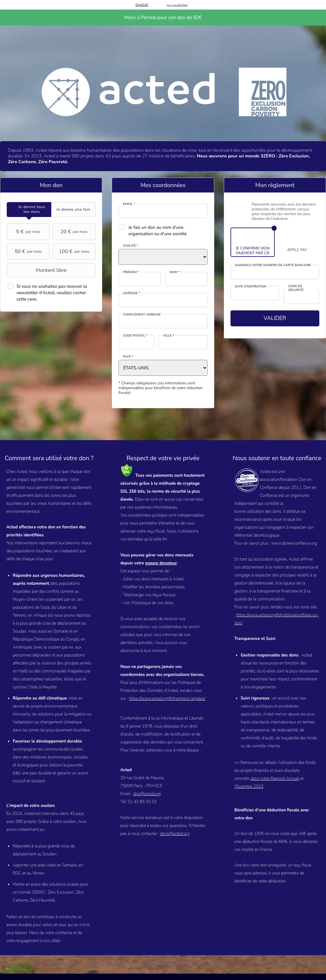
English (142, 5)
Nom (175, 272)
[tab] (29, 210)
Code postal (135, 336)
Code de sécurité (296, 288)
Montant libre (37, 270)
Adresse (131, 293)
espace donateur (161, 563)
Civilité (130, 246)
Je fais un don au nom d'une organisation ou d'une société (157, 231)
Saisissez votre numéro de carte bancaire (273, 265)
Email (129, 204)
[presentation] (29, 210)
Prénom (131, 272)
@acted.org (179, 834)
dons (165, 834)
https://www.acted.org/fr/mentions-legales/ (167, 699)
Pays (128, 357)
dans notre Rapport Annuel (275, 779)
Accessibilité (177, 5)
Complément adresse (142, 315)
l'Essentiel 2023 (249, 787)
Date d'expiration (251, 287)
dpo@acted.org (147, 794)
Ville (168, 336)
